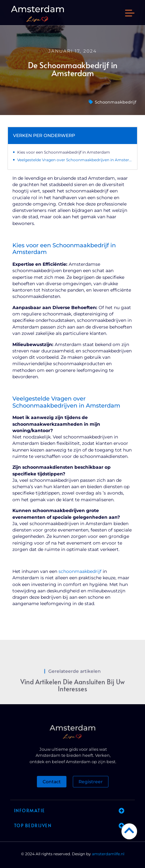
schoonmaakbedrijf (80, 571)
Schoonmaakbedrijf (116, 102)
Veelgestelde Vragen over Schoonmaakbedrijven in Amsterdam (75, 160)
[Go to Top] (129, 830)
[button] (130, 14)
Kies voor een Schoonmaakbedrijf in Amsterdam (64, 152)
